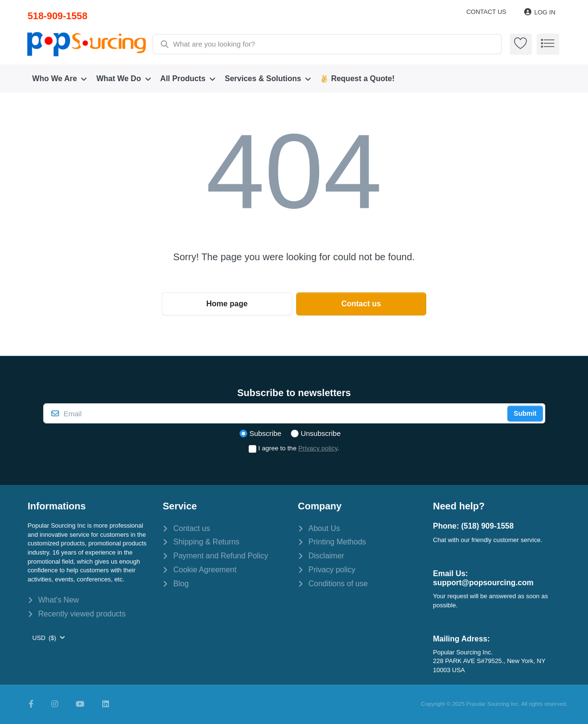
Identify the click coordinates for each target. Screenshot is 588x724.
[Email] (275, 413)
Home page (227, 304)
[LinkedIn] (106, 704)
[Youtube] (80, 704)
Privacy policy (318, 448)
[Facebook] (31, 704)
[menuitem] (60, 79)
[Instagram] (55, 704)
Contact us (486, 12)
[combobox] (327, 44)
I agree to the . (299, 448)
